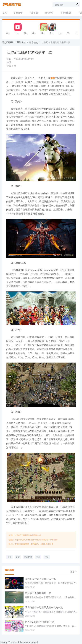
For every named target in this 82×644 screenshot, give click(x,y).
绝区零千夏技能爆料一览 (38, 593)
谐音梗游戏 (44, 33)
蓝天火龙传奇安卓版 (36, 33)
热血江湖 (28, 557)
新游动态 (34, 42)
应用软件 (49, 13)
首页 (5, 13)
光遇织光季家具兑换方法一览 (40, 579)
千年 (38, 557)
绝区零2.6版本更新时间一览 (40, 622)
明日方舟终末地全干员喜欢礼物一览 (44, 608)
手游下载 (34, 13)
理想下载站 (8, 42)
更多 (74, 572)
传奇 (9, 557)
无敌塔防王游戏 (62, 33)
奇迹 (18, 557)
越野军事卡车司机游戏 (27, 33)
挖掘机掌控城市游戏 (70, 33)
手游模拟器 (66, 13)
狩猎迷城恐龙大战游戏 (10, 33)
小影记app (18, 33)
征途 (47, 557)
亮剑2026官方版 (53, 33)
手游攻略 (18, 13)
